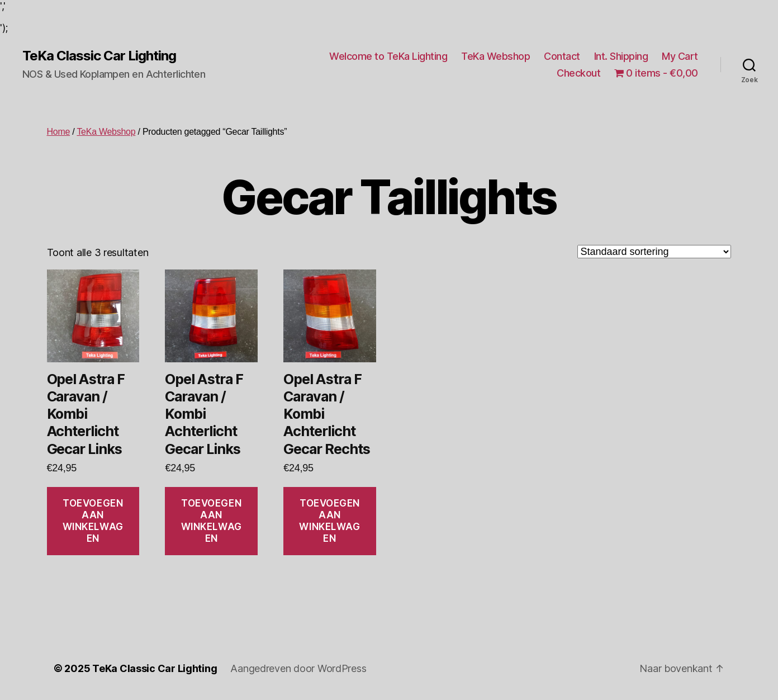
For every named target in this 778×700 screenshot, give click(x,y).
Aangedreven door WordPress (298, 668)
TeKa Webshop (495, 56)
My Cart (680, 56)
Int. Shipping (621, 56)
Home (59, 132)
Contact (562, 56)
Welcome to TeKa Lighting (388, 56)
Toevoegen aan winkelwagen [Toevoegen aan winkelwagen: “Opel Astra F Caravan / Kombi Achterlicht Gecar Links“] (93, 521)
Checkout (578, 73)
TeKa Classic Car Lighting (99, 56)
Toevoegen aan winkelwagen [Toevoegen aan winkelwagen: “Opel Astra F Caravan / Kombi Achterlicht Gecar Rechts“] (329, 521)
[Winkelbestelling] (654, 252)
